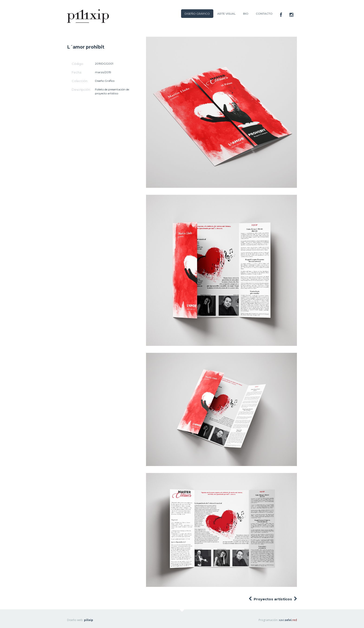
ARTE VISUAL (226, 14)
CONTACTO (264, 14)
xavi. (288, 620)
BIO (246, 14)
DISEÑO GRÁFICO (197, 14)
